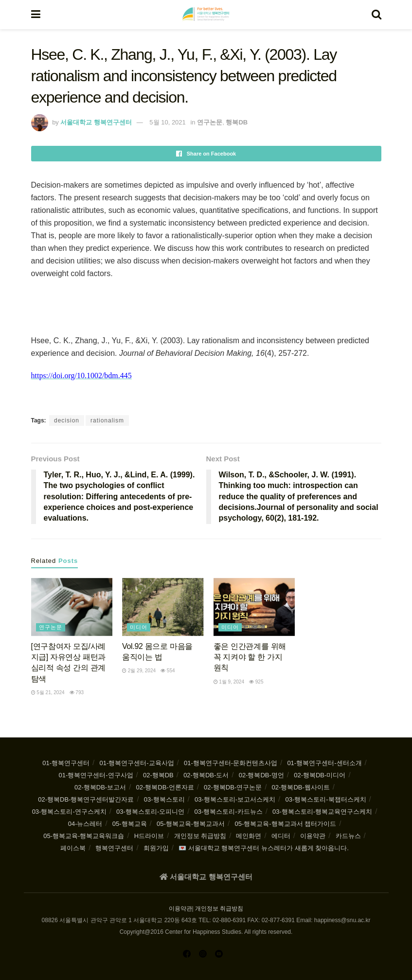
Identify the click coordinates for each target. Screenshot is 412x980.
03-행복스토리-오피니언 (150, 812)
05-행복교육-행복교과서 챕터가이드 (285, 824)
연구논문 (210, 122)
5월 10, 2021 (167, 122)
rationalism (107, 420)
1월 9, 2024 (229, 682)
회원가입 (156, 848)
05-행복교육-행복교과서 (191, 824)
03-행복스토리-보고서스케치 (235, 799)
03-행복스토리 (164, 799)
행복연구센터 (114, 848)
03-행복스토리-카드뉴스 (229, 812)
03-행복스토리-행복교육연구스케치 (322, 812)
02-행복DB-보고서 (100, 787)
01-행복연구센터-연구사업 (96, 775)
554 (168, 671)
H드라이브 (149, 836)
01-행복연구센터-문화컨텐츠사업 (231, 763)
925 (256, 682)
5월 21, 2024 (48, 692)
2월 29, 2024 (139, 671)
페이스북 (73, 848)
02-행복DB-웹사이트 (301, 787)
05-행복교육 (130, 824)
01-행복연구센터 (66, 763)
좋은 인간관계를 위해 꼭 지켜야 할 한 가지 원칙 (250, 657)
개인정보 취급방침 (200, 836)
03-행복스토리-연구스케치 (69, 812)
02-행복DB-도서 (206, 775)
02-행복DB (158, 775)
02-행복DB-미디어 (320, 775)
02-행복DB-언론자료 (165, 787)
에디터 (281, 836)
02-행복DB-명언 (261, 775)
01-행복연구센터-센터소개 (324, 763)
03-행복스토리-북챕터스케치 (325, 799)
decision (67, 420)
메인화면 (249, 836)
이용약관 (313, 836)
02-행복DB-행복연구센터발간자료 (86, 799)
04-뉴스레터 (85, 824)
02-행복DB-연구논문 (233, 787)
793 (77, 692)
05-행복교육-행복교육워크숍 (84, 836)
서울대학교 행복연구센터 (96, 122)
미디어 (139, 627)
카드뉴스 (348, 836)
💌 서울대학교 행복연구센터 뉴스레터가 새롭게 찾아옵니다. (264, 848)
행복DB (237, 122)
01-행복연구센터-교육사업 (136, 763)
